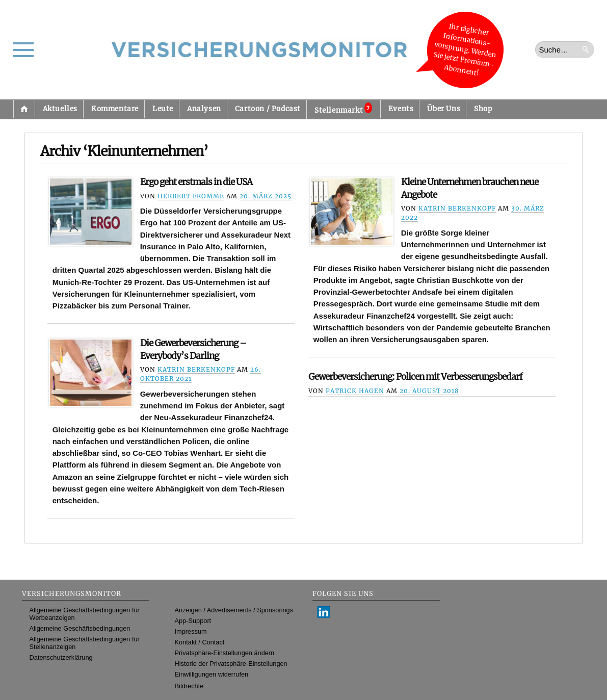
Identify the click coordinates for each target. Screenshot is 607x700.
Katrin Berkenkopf (457, 208)
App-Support (193, 621)
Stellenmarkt (343, 109)
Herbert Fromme (191, 196)
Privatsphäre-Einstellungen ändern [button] (225, 653)
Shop (483, 109)
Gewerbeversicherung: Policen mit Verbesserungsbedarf (415, 377)
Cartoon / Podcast (268, 109)
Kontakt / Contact (200, 642)
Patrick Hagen (355, 391)
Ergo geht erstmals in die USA (196, 182)
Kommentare (115, 109)
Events (401, 109)
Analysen (204, 109)
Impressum (191, 631)
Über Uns (444, 109)
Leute (163, 109)
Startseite (24, 109)
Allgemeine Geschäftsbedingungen (80, 628)
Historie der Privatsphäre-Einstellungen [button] (231, 664)
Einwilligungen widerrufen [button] (212, 674)
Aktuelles (60, 109)
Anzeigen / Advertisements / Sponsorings (234, 610)
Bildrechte (189, 686)
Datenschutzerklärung (61, 657)
